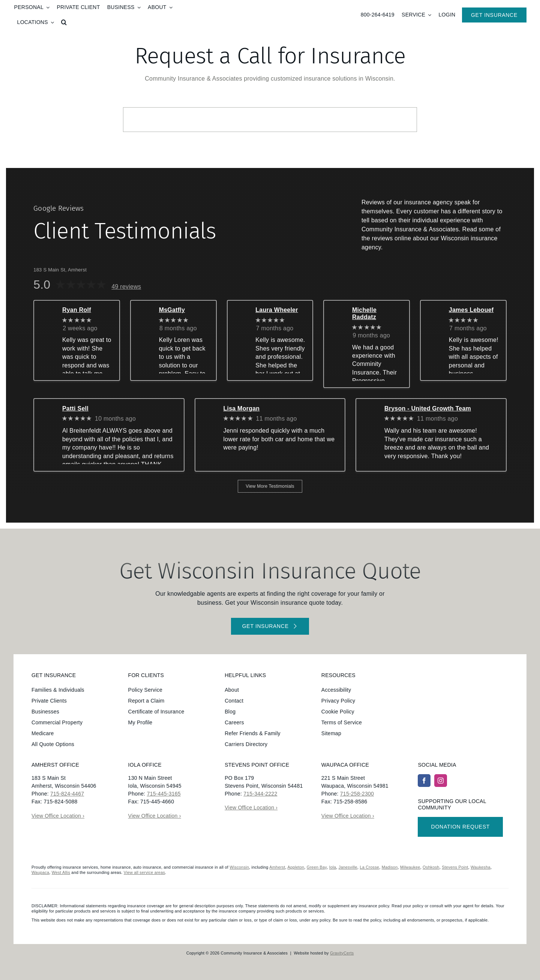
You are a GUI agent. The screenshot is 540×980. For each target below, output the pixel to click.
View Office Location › (58, 816)
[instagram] (441, 781)
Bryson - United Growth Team (428, 408)
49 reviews (126, 287)
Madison (390, 867)
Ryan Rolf (77, 310)
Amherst (277, 867)
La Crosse (369, 867)
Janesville (348, 867)
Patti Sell (75, 408)
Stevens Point (455, 867)
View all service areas (144, 872)
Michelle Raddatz (364, 313)
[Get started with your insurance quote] (270, 626)
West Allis (61, 872)
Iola (333, 867)
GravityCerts (342, 953)
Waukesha (481, 867)
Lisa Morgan (241, 408)
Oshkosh (431, 867)
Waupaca (40, 872)
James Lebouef (471, 310)
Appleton (296, 867)
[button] (64, 22)
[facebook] (424, 781)
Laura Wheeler (277, 310)
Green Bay (317, 867)
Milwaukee (410, 867)
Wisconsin (239, 867)
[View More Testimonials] (270, 486)
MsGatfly (172, 310)
